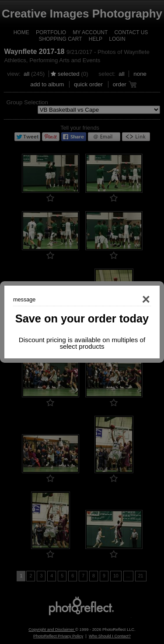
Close (133, 300)
